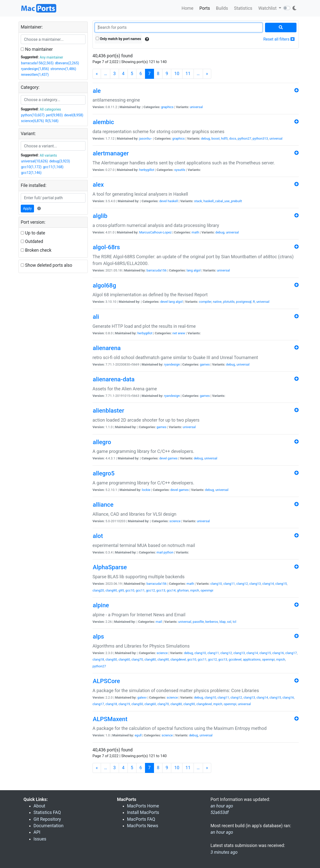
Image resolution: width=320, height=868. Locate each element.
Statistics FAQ (47, 812)
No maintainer (37, 49)
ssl (229, 622)
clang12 (242, 584)
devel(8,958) (74, 115)
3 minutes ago (224, 852)
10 (177, 74)
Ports (205, 8)
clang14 (268, 584)
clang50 (111, 659)
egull (138, 735)
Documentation (48, 826)
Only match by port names (118, 39)
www (181, 333)
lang (190, 270)
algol (197, 270)
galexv (142, 697)
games (205, 364)
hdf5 (224, 138)
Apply (27, 208)
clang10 (216, 584)
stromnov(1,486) (63, 69)
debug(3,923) (60, 161)
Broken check (36, 250)
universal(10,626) (34, 161)
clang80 (150, 659)
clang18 (98, 659)
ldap (223, 622)
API (37, 832)
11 (188, 74)
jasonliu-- (146, 138)
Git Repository (47, 819)
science (175, 521)
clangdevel (178, 659)
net (175, 333)
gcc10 (130, 590)
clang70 (137, 659)
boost (216, 138)
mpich (195, 590)
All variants (48, 155)
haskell (173, 201)
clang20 (98, 590)
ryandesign (172, 364)
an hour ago (222, 832)
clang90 (111, 590)
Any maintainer (51, 57)
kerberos (211, 622)
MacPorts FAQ (141, 819)
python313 (260, 138)
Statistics (243, 8)
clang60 (124, 659)
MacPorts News (143, 826)
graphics (167, 107)
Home (187, 8)
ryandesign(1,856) (35, 69)
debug (205, 138)
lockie (146, 490)
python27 (244, 138)
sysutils (180, 170)
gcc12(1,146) (31, 173)
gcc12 (150, 590)
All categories (50, 109)
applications (252, 659)
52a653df (220, 812)
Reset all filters (279, 39)
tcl (234, 622)
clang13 (255, 584)
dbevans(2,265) (67, 63)
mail (160, 552)
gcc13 (161, 590)
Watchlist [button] (268, 8)
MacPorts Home (143, 806)
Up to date (33, 233)
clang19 (124, 704)
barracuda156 (156, 270)
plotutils (229, 302)
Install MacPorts (143, 812)
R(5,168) (52, 121)
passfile (198, 622)
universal (196, 107)
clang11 (229, 584)
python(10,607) (33, 115)
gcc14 (171, 590)
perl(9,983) (54, 115)
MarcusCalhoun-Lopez (155, 232)
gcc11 (140, 590)
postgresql (244, 302)
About (39, 806)
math (195, 232)
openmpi (207, 590)
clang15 (281, 584)
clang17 (291, 653)
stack (198, 201)
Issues (40, 839)
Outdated (32, 241)
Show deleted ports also (46, 265)
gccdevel (235, 659)
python (168, 552)
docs (233, 138)
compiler (205, 302)
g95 (121, 590)
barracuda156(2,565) (37, 63)
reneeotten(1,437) (35, 75)
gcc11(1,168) (53, 167)
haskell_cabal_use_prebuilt (223, 201)
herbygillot (147, 170)
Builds (222, 8)
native (217, 302)
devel (163, 201)
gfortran (183, 590)
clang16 (278, 653)
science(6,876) (32, 121)
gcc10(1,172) (31, 167)
